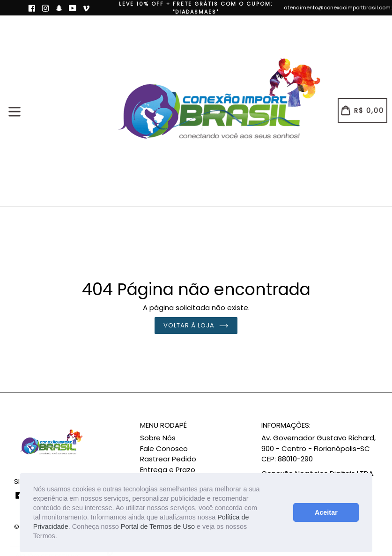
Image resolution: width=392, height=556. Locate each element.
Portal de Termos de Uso (158, 526)
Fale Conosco (164, 449)
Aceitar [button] (326, 512)
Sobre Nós (158, 438)
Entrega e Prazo (168, 470)
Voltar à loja (196, 325)
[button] (60, 537)
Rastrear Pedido (168, 459)
